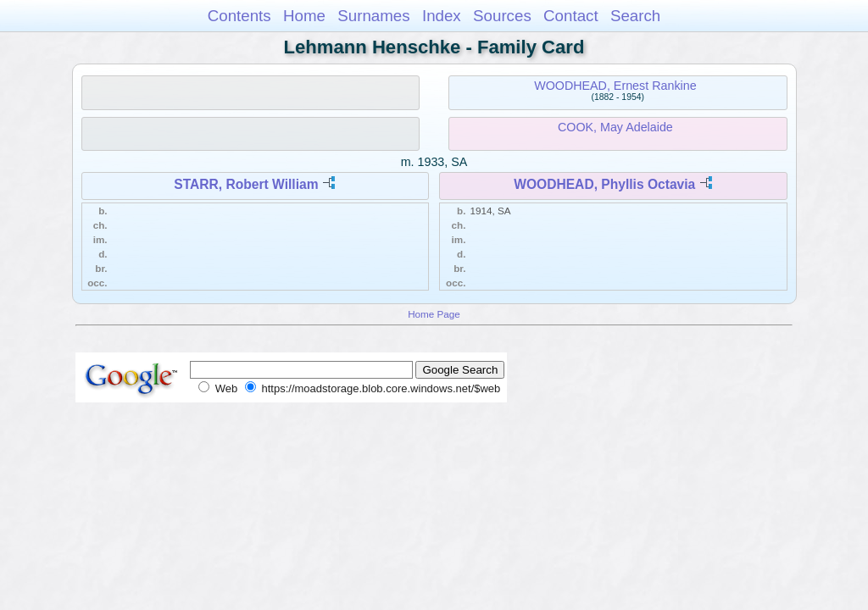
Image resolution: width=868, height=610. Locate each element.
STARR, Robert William (246, 184)
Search (635, 16)
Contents (239, 16)
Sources (502, 16)
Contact (571, 16)
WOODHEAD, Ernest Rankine (615, 86)
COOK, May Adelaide (615, 127)
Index (442, 16)
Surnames (373, 16)
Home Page (434, 314)
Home (304, 16)
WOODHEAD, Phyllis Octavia (604, 184)
